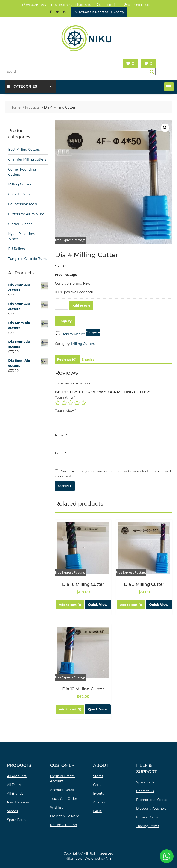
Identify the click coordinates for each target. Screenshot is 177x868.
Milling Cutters (83, 344)
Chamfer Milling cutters (27, 159)
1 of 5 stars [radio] (58, 403)
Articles (99, 802)
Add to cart (81, 306)
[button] (169, 87)
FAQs (97, 811)
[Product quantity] (62, 305)
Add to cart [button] (68, 605)
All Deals (14, 785)
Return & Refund (63, 825)
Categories (22, 86)
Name (61, 435)
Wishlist (56, 807)
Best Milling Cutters (24, 150)
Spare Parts (16, 820)
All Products (17, 776)
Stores (98, 776)
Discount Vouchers (151, 809)
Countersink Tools (22, 204)
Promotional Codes (152, 800)
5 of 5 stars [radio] (83, 403)
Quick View (98, 605)
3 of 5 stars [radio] (71, 403)
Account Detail (62, 790)
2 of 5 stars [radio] (64, 403)
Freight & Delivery (64, 816)
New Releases (18, 802)
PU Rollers (16, 249)
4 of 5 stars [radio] (77, 403)
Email (61, 453)
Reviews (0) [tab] (67, 359)
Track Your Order (63, 799)
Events (99, 794)
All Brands (15, 794)
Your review (65, 411)
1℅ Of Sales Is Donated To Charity (99, 12)
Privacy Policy (147, 817)
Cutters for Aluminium (26, 214)
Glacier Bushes (20, 224)
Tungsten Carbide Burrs (27, 259)
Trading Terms (148, 826)
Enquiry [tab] (88, 359)
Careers (99, 785)
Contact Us (145, 791)
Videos (12, 811)
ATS (109, 859)
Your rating (65, 397)
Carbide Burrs (19, 194)
